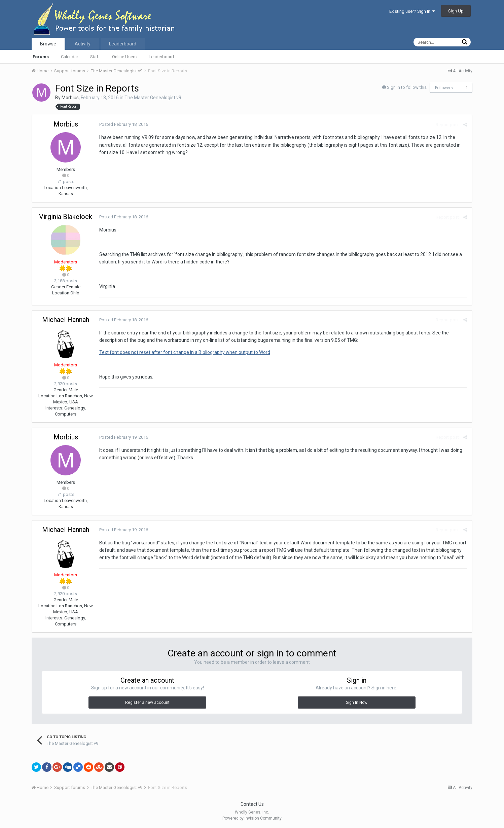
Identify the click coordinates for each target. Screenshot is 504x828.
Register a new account (147, 703)
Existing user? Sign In (412, 11)
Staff (95, 57)
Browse (48, 44)
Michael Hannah (66, 320)
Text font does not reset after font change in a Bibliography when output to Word (185, 352)
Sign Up (456, 11)
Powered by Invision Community (252, 818)
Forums (41, 57)
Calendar (69, 57)
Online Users (124, 57)
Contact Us (252, 804)
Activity (83, 44)
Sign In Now (357, 703)
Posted (124, 124)
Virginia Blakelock (66, 217)
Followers (444, 88)
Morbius (70, 98)
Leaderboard (161, 57)
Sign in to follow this (407, 87)
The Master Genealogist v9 (153, 98)
